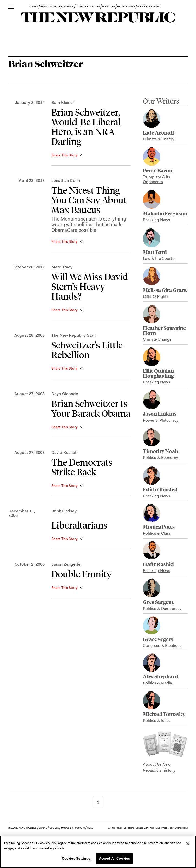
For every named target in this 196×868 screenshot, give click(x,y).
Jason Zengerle (66, 564)
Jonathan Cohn (66, 180)
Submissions (181, 828)
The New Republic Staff (74, 335)
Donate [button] (139, 828)
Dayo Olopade (65, 394)
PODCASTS (144, 7)
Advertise (149, 828)
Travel (119, 828)
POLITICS (68, 7)
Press (164, 828)
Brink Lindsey (64, 511)
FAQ (158, 828)
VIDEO (156, 7)
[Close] (188, 844)
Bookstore (129, 828)
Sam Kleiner (63, 102)
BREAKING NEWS (50, 7)
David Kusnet (64, 452)
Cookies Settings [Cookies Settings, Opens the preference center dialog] (76, 858)
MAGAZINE (108, 7)
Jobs (171, 828)
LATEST (34, 7)
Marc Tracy (62, 267)
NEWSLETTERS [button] (126, 7)
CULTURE (94, 7)
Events (111, 828)
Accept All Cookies (114, 858)
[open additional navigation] (11, 7)
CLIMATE (81, 7)
